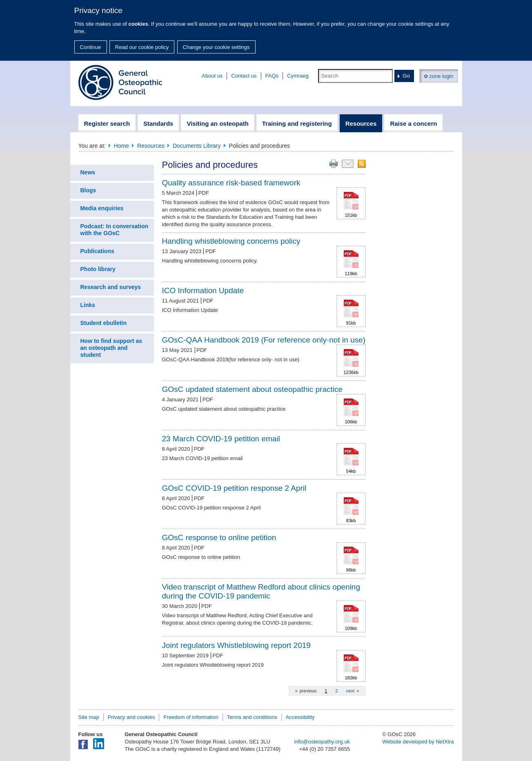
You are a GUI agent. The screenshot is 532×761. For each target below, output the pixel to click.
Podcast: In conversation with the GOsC (114, 230)
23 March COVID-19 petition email (221, 439)
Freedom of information (191, 717)
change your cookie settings (400, 24)
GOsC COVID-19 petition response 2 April (234, 488)
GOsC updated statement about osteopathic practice (253, 389)
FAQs (272, 76)
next (351, 691)
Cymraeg (298, 76)
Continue (91, 47)
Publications (97, 251)
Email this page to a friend (348, 164)
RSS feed (362, 164)
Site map (89, 717)
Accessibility (300, 717)
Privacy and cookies (131, 717)
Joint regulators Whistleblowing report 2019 (236, 645)
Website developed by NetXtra (418, 742)
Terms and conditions (252, 717)
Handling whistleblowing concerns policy (231, 241)
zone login (439, 76)
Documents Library (197, 146)
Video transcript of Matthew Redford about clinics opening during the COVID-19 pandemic (261, 591)
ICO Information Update (203, 290)
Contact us (244, 76)
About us (212, 76)
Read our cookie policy (142, 47)
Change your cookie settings (216, 47)
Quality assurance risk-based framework (231, 183)
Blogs (88, 190)
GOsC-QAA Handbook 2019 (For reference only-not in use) (264, 340)
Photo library (98, 269)
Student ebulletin (104, 323)
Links (88, 305)
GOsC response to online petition (219, 537)
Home (121, 146)
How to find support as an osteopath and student (111, 348)
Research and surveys (111, 287)
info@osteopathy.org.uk (322, 742)
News (88, 172)
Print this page (334, 164)
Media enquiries (102, 208)
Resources (151, 146)
